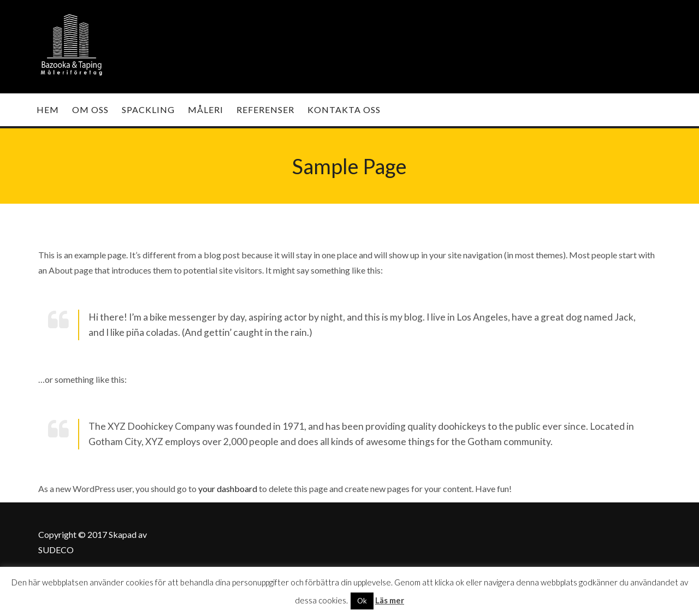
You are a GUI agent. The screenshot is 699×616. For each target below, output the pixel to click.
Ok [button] (362, 601)
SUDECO (56, 550)
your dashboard (228, 488)
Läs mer (390, 600)
